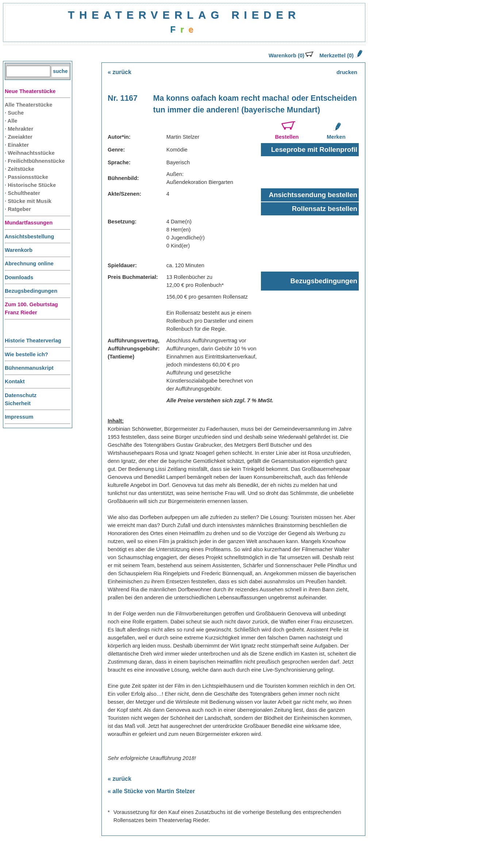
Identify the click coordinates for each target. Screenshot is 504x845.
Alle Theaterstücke (28, 105)
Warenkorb (19, 250)
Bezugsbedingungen (31, 291)
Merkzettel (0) (340, 55)
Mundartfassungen (29, 223)
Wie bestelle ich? (26, 354)
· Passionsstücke (26, 177)
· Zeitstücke (20, 169)
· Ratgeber (18, 209)
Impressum (19, 417)
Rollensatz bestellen (325, 209)
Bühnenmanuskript (29, 368)
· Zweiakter (19, 137)
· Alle (11, 121)
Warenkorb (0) (291, 55)
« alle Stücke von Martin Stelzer (151, 791)
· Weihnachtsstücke (30, 153)
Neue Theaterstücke (30, 91)
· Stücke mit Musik (28, 201)
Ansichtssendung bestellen (313, 195)
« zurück (120, 72)
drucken (347, 72)
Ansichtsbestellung (29, 237)
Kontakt (15, 381)
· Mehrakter (19, 129)
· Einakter (17, 145)
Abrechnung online (29, 264)
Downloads (19, 277)
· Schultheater (22, 193)
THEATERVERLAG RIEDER (184, 15)
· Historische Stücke (30, 185)
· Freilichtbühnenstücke (35, 161)
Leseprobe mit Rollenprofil (314, 149)
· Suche (14, 113)
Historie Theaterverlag (33, 341)
